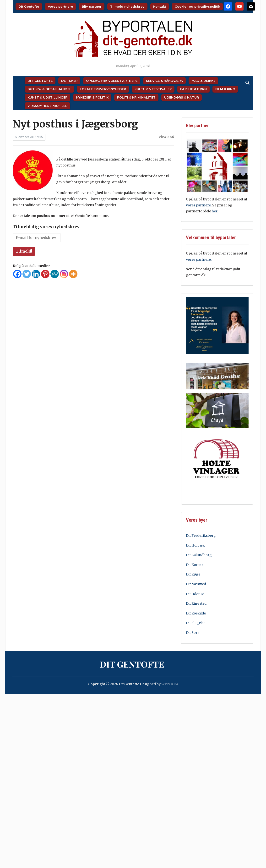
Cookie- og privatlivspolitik (197, 6)
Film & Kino (225, 89)
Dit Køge (193, 574)
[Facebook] (17, 274)
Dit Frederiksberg (201, 536)
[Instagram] (64, 274)
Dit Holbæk (195, 545)
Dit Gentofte (29, 6)
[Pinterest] (45, 274)
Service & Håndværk (164, 81)
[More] (73, 274)
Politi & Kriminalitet (136, 97)
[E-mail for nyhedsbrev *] (37, 238)
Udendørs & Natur (182, 97)
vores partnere (198, 205)
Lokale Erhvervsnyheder (103, 89)
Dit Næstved (196, 584)
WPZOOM (170, 684)
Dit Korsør (195, 565)
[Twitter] (27, 274)
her (214, 211)
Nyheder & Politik (92, 97)
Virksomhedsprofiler (47, 106)
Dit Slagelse (196, 623)
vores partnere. (199, 260)
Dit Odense (195, 594)
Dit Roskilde (196, 613)
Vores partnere (60, 6)
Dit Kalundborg (199, 555)
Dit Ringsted (196, 603)
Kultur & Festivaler (153, 89)
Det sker (69, 81)
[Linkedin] (36, 274)
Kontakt (160, 6)
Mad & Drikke (203, 81)
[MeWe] (55, 274)
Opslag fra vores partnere (112, 81)
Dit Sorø (193, 633)
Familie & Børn (193, 89)
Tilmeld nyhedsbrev (127, 6)
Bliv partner (92, 6)
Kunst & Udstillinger (47, 97)
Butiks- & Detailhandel (49, 89)
